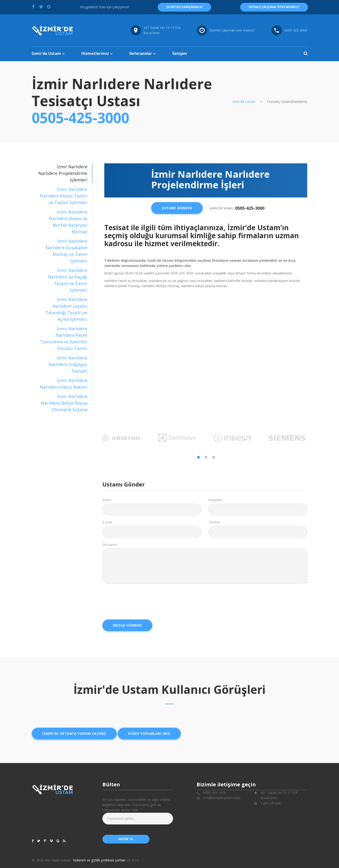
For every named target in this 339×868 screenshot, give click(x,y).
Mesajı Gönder (127, 625)
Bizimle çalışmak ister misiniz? (232, 30)
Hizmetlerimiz (95, 53)
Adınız (107, 500)
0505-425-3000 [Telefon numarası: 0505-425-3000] (296, 30)
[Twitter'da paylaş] (41, 7)
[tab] (62, 196)
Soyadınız (216, 500)
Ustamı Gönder (177, 208)
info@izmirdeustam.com (222, 798)
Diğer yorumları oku (149, 733)
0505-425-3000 (81, 118)
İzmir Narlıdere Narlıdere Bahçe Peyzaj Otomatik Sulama (64, 403)
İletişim (180, 53)
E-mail (107, 522)
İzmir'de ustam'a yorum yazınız (74, 733)
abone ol (126, 839)
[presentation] (138, 600)
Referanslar (141, 53)
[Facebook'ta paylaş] (33, 7)
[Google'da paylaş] (49, 7)
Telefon (214, 522)
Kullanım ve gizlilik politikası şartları (99, 860)
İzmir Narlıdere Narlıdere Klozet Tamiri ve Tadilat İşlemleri (64, 196)
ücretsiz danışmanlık (184, 7)
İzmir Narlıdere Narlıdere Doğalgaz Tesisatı (68, 364)
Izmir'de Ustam (46, 53)
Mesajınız (110, 545)
